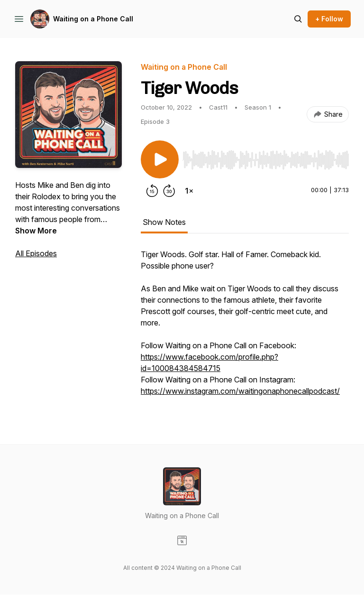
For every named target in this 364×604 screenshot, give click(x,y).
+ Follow (329, 19)
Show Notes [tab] (164, 222)
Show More (36, 231)
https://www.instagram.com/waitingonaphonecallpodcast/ (240, 391)
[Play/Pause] (160, 159)
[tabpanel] (245, 327)
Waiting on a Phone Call (93, 19)
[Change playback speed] (189, 191)
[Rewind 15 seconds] (152, 191)
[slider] (266, 160)
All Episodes (36, 253)
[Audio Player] (266, 157)
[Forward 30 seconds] (169, 191)
